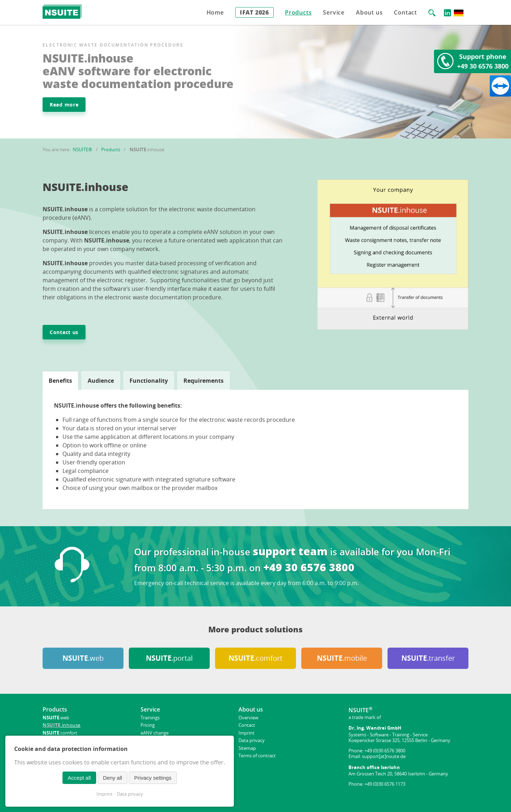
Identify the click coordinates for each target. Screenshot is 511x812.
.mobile (342, 658)
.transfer (428, 658)
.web (83, 658)
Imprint (105, 794)
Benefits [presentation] (60, 381)
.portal (169, 658)
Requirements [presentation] (204, 381)
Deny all (112, 778)
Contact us (64, 332)
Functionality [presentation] (149, 381)
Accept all (79, 778)
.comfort (255, 658)
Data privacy (130, 794)
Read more (64, 105)
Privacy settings (153, 778)
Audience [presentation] (101, 381)
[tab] (60, 381)
